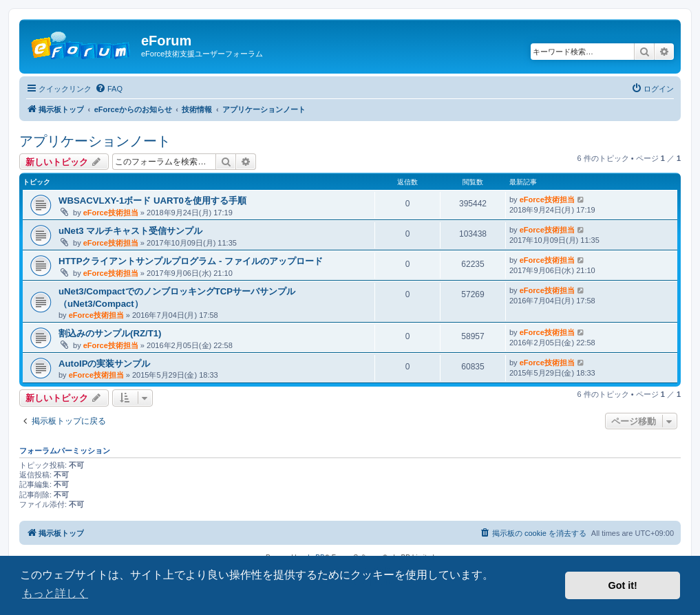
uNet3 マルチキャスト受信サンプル (130, 231)
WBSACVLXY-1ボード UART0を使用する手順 (152, 201)
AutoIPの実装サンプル (105, 364)
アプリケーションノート (95, 141)
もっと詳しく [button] (55, 593)
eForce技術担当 (111, 213)
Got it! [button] (623, 585)
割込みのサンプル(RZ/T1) (110, 333)
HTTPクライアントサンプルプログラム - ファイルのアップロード (191, 261)
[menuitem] (109, 89)
